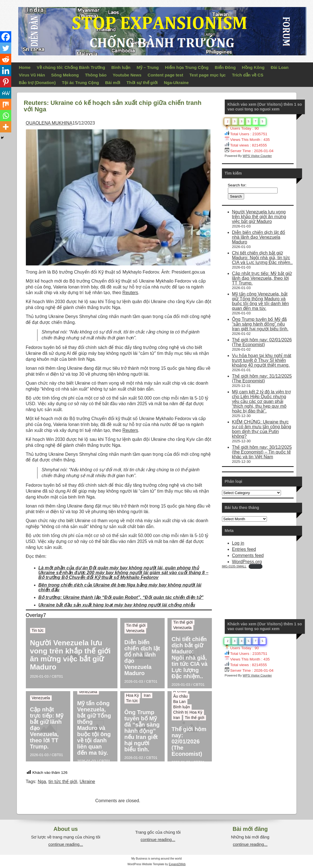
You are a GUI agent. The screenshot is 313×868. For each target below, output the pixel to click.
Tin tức (38, 630)
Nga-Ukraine (176, 83)
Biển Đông (225, 67)
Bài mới (113, 83)
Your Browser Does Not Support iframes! (264, 590)
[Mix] (6, 104)
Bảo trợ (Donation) (37, 83)
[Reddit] (6, 59)
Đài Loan (280, 67)
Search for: (237, 185)
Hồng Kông (253, 67)
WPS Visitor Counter (257, 156)
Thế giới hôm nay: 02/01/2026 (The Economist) (189, 741)
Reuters (130, 293)
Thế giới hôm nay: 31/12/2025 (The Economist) (262, 378)
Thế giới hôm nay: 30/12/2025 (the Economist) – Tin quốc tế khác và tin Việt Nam (262, 452)
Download (255, 566)
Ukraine (87, 782)
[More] (6, 127)
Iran (147, 695)
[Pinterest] (6, 82)
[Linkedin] (6, 71)
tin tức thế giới (63, 782)
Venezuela (135, 631)
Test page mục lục (207, 75)
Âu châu (181, 696)
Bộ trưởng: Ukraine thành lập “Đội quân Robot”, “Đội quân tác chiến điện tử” (121, 597)
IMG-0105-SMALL (234, 566)
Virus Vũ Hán (32, 75)
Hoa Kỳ (133, 695)
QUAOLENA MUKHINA (49, 123)
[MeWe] (6, 93)
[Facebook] (6, 37)
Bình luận (121, 67)
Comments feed (248, 555)
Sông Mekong (65, 75)
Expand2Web (177, 864)
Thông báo (96, 75)
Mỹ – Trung (148, 67)
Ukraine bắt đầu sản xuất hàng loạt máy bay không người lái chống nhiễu (117, 605)
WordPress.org (247, 562)
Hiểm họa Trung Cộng (187, 67)
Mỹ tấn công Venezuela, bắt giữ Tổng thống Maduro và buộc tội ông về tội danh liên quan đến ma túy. (94, 728)
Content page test (165, 75)
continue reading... (66, 844)
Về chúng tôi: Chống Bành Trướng (71, 67)
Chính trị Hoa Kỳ (188, 712)
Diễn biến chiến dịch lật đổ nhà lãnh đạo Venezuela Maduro (142, 658)
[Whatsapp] (6, 116)
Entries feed (244, 549)
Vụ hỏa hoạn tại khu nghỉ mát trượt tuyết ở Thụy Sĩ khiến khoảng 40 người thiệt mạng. (262, 360)
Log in (238, 543)
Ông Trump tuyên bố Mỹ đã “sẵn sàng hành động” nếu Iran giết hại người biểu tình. (142, 731)
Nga (42, 782)
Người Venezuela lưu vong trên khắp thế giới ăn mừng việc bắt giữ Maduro (70, 655)
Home (25, 67)
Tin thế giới (136, 625)
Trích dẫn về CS (248, 75)
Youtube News (127, 75)
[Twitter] (6, 48)
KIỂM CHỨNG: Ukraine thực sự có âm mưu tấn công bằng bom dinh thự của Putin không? (262, 429)
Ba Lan (180, 702)
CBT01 (57, 676)
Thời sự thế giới (142, 83)
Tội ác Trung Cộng (80, 83)
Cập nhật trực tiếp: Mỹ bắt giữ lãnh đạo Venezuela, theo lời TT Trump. (47, 728)
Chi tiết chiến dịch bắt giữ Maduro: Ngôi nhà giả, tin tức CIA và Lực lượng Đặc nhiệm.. (190, 658)
